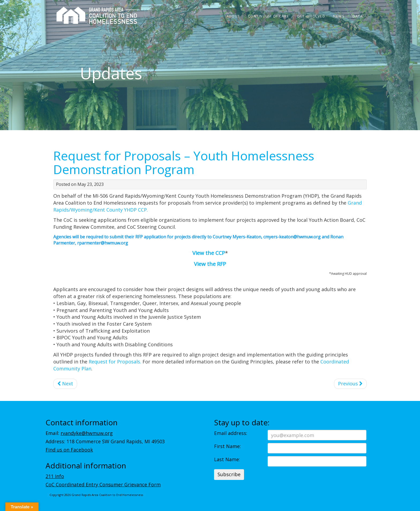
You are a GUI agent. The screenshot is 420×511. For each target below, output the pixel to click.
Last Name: (227, 459)
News (339, 16)
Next (65, 384)
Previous (350, 384)
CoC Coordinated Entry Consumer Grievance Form (103, 484)
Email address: (231, 433)
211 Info (55, 476)
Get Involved (311, 16)
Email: (79, 433)
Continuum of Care (269, 16)
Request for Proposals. (114, 362)
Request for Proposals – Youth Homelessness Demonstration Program (184, 162)
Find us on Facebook (69, 450)
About (233, 16)
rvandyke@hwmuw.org (87, 433)
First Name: (227, 446)
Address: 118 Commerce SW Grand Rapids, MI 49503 (105, 441)
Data (358, 16)
